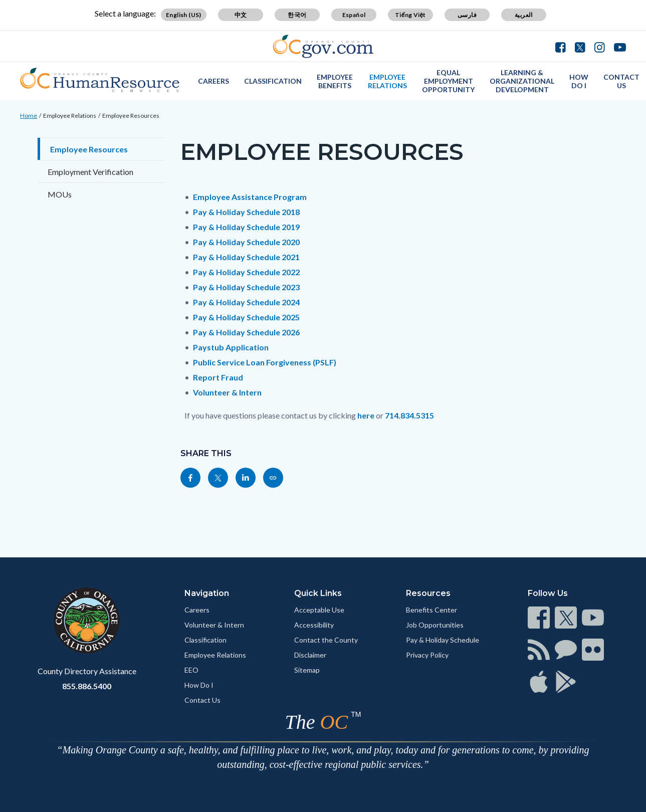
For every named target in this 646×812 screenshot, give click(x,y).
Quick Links (318, 593)
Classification (273, 81)
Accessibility (314, 625)
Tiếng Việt (410, 15)
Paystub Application (231, 347)
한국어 (297, 15)
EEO (191, 670)
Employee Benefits (335, 81)
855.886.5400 (87, 686)
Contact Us (621, 81)
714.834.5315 (409, 415)
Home (29, 116)
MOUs (60, 194)
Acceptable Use (319, 610)
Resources (428, 593)
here (366, 415)
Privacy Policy (427, 655)
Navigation (207, 593)
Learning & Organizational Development (522, 81)
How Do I (579, 81)
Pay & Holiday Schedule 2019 (246, 227)
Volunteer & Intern (227, 392)
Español (354, 15)
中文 (241, 15)
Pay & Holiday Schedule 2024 (246, 302)
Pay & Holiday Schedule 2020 (246, 242)
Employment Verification (90, 172)
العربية (524, 15)
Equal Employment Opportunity (448, 81)
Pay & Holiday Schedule (443, 640)
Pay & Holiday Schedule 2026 (246, 332)
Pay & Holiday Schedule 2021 (246, 257)
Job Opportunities (435, 625)
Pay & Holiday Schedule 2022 (246, 272)
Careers (213, 81)
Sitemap (307, 670)
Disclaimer (310, 655)
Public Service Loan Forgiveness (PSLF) (265, 362)
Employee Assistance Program (250, 197)
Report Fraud (218, 377)
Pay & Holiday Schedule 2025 (246, 317)
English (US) (184, 15)
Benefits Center (432, 610)
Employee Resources (131, 116)
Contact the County (326, 640)
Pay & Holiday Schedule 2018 (246, 212)
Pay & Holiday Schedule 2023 (246, 287)
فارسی (467, 15)
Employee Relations (387, 81)
